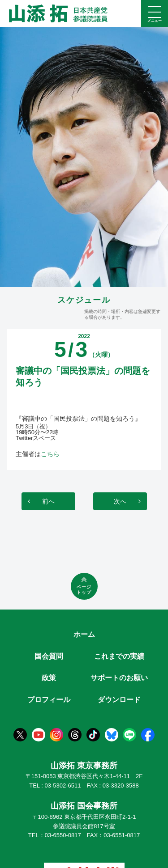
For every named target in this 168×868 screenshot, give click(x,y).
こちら (50, 454)
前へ (48, 501)
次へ (120, 501)
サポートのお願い (119, 678)
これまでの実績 (119, 656)
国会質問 (49, 656)
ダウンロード (119, 700)
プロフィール (49, 700)
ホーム (84, 634)
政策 (49, 678)
